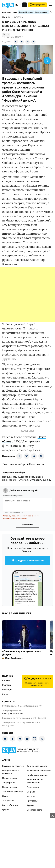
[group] (27, 60)
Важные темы (10, 12)
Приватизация (10, 787)
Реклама (7, 685)
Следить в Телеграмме (27, 560)
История (31, 796)
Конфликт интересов (38, 775)
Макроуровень (9, 778)
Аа (24, 5)
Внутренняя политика (13, 766)
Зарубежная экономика (39, 771)
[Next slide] (51, 12)
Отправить (27, 525)
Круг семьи (33, 801)
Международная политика (10, 772)
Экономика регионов (13, 792)
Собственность (35, 810)
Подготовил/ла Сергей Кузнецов (21, 464)
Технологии (8, 801)
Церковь (6, 810)
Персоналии (33, 787)
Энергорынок (9, 783)
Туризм (31, 805)
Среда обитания (10, 805)
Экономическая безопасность (35, 781)
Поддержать (37, 5)
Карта (5, 694)
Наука (5, 796)
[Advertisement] (27, 295)
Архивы (6, 680)
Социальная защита (37, 766)
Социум (31, 792)
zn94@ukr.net (39, 718)
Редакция (7, 690)
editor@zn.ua (8, 726)
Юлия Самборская (14, 658)
